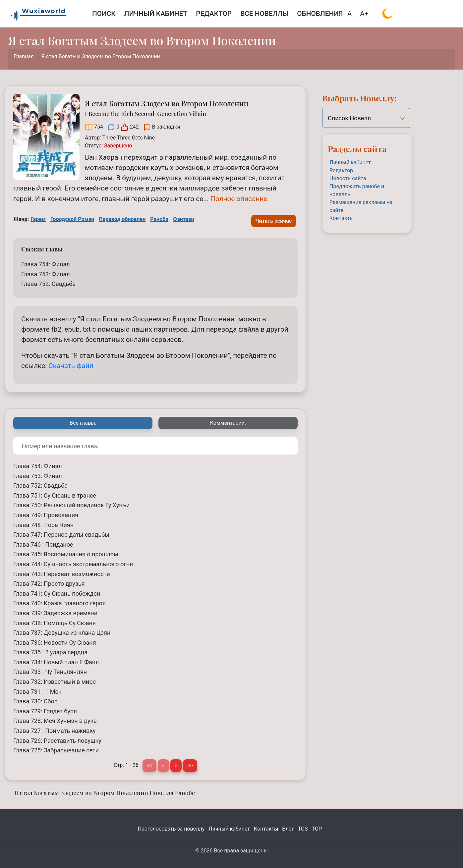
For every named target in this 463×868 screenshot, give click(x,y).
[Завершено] (118, 146)
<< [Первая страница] (149, 765)
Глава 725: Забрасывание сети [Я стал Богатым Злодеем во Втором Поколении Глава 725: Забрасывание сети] (56, 750)
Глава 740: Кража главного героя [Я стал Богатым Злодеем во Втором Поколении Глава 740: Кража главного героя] (59, 603)
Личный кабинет (350, 163)
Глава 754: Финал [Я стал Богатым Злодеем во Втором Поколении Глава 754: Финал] (46, 264)
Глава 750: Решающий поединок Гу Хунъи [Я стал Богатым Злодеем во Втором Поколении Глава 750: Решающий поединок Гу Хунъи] (71, 505)
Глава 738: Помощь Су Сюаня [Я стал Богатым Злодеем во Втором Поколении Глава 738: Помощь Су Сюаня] (55, 623)
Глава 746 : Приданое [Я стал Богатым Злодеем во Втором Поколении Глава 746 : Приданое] (43, 544)
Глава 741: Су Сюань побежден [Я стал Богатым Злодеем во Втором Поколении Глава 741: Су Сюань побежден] (57, 594)
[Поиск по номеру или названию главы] (155, 446)
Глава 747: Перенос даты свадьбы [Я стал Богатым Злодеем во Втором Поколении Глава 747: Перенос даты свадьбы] (61, 535)
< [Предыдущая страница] (163, 765)
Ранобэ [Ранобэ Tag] (159, 219)
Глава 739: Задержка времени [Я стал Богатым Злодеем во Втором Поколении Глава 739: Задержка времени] (55, 613)
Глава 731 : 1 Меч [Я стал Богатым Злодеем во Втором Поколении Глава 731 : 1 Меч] (37, 692)
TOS (303, 829)
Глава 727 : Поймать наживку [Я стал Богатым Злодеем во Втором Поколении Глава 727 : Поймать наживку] (55, 731)
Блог (288, 829)
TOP (317, 829)
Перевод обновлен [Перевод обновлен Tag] (122, 219)
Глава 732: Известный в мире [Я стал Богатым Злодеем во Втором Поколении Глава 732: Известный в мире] (55, 682)
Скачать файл (71, 366)
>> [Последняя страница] (190, 765)
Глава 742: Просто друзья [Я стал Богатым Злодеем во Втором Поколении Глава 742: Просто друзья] (49, 584)
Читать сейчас (274, 221)
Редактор (341, 170)
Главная (24, 56)
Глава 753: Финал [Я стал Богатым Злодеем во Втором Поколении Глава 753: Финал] (46, 274)
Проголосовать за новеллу (171, 829)
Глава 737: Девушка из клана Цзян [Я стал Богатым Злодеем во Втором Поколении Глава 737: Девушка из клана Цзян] (62, 633)
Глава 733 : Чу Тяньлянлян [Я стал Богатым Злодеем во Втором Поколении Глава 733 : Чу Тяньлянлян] (50, 672)
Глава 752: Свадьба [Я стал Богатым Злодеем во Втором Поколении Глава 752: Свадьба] (48, 284)
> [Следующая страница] (176, 765)
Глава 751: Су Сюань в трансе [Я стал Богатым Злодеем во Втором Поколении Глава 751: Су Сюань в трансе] (55, 495)
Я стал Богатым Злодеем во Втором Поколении (100, 56)
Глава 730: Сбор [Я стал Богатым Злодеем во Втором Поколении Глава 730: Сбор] (35, 701)
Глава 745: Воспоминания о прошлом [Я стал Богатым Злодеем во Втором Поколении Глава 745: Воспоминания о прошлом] (66, 554)
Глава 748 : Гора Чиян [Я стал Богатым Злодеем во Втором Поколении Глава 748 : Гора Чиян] (43, 525)
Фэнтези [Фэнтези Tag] (184, 219)
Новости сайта (348, 178)
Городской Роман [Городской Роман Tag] (72, 219)
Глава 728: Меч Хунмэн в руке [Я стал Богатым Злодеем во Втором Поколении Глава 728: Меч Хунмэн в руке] (55, 721)
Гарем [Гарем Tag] (38, 219)
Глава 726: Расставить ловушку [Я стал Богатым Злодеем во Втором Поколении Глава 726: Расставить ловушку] (57, 741)
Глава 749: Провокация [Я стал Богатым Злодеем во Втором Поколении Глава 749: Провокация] (46, 515)
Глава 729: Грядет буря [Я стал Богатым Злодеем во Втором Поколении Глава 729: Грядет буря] (45, 711)
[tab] (83, 423)
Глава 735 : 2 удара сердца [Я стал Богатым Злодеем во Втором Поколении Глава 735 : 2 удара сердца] (50, 652)
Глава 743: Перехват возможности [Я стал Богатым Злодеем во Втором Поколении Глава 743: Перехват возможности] (62, 574)
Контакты (342, 218)
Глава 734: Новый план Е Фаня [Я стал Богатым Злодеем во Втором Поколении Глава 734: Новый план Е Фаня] (56, 662)
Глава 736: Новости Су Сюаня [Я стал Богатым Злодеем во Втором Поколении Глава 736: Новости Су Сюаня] (55, 643)
